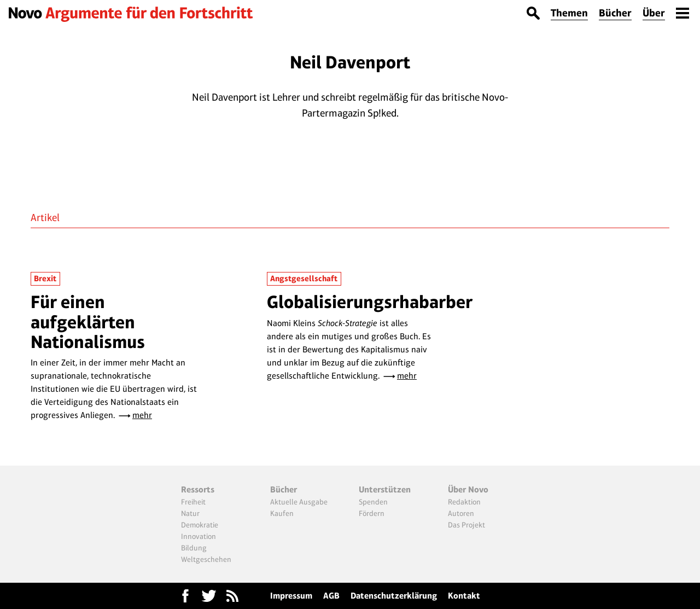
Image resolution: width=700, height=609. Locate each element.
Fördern (372, 513)
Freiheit (193, 502)
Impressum (291, 596)
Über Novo (468, 489)
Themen (569, 13)
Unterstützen (385, 489)
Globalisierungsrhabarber (370, 302)
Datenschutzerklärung (394, 596)
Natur (190, 513)
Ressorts (198, 489)
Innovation (199, 536)
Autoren (461, 513)
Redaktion (464, 502)
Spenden (373, 502)
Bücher (615, 13)
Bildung (194, 548)
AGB (331, 596)
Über (654, 13)
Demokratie (200, 525)
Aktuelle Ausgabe (299, 502)
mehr (142, 415)
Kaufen (282, 513)
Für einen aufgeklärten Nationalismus (88, 322)
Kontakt (464, 596)
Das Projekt (466, 525)
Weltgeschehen (206, 559)
